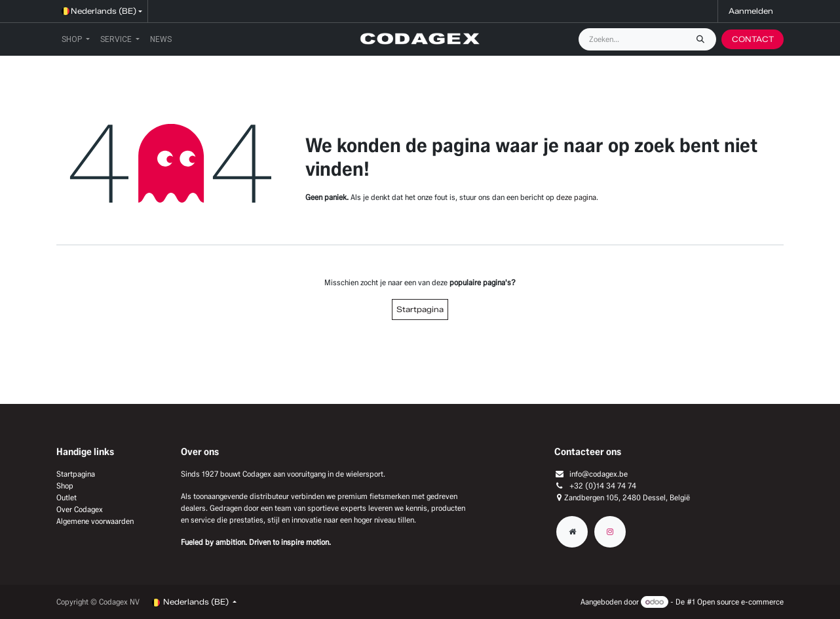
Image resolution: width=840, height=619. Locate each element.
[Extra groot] (572, 532)
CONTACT (753, 39)
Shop (65, 486)
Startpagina (420, 309)
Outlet (67, 497)
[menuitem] (76, 39)
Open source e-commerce (740, 602)
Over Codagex (80, 509)
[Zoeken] (704, 39)
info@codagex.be (599, 474)
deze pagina (576, 197)
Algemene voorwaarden (95, 521)
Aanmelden (751, 11)
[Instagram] (610, 532)
